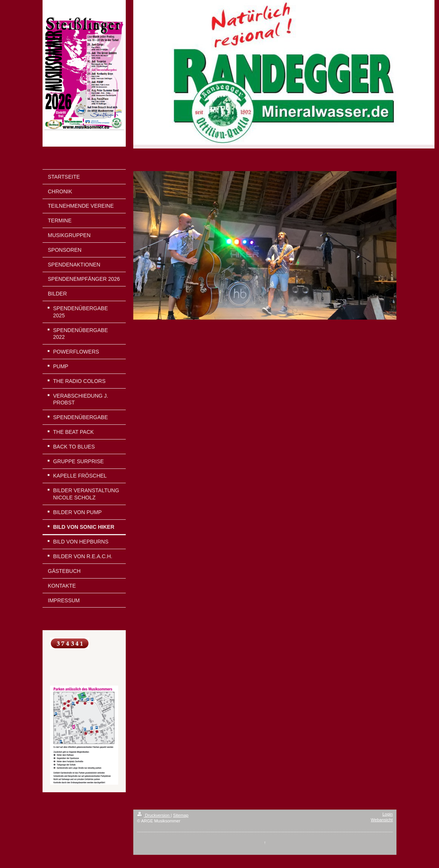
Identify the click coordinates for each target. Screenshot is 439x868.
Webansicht (382, 820)
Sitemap (181, 815)
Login (388, 814)
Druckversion (154, 815)
